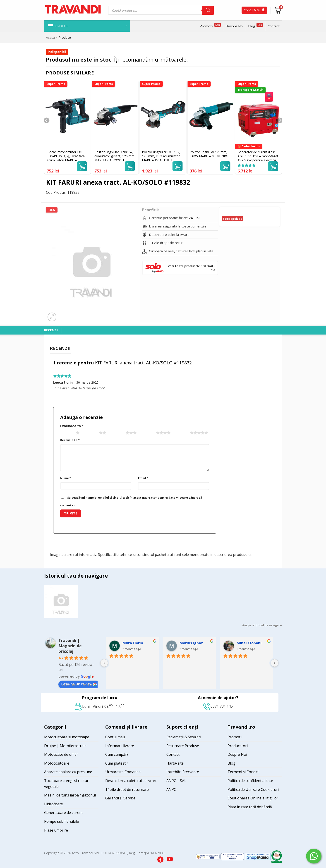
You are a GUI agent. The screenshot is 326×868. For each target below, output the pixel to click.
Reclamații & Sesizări (184, 737)
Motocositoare (57, 763)
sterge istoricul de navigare (262, 625)
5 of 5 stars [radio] (181, 433)
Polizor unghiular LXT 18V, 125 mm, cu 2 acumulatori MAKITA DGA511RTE (161, 156)
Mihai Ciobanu (250, 643)
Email (143, 478)
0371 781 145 (218, 706)
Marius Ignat (191, 643)
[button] (87, 26)
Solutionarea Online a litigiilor (253, 798)
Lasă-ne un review (79, 684)
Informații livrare (120, 746)
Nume (66, 478)
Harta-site (175, 763)
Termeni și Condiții (243, 772)
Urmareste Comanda (123, 772)
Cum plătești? (117, 763)
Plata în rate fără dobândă (250, 807)
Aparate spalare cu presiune (68, 772)
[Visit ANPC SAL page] (208, 856)
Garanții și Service (120, 798)
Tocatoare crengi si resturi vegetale (67, 784)
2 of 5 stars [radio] (90, 433)
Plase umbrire (56, 830)
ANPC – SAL (176, 781)
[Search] (208, 10)
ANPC (171, 789)
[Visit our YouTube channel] (170, 858)
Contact (274, 26)
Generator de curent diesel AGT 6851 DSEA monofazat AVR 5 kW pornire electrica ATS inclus (258, 156)
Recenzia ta (70, 440)
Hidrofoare (54, 804)
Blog (255, 26)
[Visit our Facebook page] (161, 858)
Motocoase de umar (61, 754)
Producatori (238, 746)
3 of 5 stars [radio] (117, 433)
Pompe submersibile (62, 821)
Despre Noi (234, 26)
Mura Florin (133, 643)
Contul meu (115, 737)
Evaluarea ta (72, 426)
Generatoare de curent (64, 813)
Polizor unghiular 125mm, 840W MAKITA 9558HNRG (209, 154)
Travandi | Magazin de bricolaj (70, 646)
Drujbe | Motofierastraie (65, 746)
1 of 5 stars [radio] (67, 433)
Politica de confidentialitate (250, 781)
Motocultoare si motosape (67, 737)
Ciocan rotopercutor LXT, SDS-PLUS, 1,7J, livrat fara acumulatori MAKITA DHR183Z (66, 156)
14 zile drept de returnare (127, 789)
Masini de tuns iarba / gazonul (70, 795)
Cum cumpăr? (117, 754)
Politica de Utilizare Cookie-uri (253, 789)
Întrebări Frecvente (183, 772)
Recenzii (51, 330)
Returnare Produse (183, 746)
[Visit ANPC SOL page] (233, 856)
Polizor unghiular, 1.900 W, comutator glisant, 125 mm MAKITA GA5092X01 (114, 156)
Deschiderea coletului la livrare (131, 781)
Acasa (50, 37)
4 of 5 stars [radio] (147, 433)
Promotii (210, 26)
